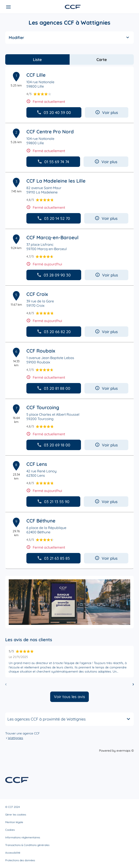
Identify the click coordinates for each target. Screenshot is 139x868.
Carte (102, 60)
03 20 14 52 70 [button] (54, 218)
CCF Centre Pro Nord (50, 132)
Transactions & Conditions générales (27, 845)
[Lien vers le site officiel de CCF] (73, 7)
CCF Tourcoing (43, 407)
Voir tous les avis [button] (69, 697)
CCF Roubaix (41, 351)
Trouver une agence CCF (22, 733)
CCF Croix (37, 294)
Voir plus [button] (107, 113)
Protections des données (20, 860)
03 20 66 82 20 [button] (54, 332)
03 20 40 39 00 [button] (54, 113)
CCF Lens (37, 464)
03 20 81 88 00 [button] (54, 388)
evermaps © (125, 751)
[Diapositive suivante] (133, 684)
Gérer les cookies (16, 815)
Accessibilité (13, 853)
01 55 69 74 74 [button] (53, 162)
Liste (37, 60)
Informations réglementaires (23, 837)
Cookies (10, 830)
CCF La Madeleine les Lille (56, 181)
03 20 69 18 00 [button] (54, 445)
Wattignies (15, 738)
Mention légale (14, 822)
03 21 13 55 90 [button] (53, 502)
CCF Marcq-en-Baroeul (52, 237)
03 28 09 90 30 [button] (54, 275)
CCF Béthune (41, 521)
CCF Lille (36, 75)
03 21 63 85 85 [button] (53, 558)
